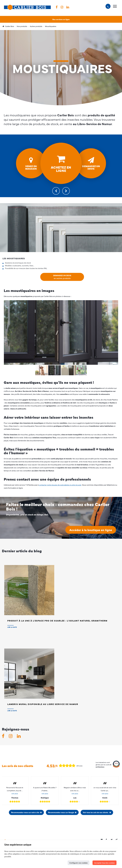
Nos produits (22, 26)
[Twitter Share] (113, 840)
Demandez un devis (62, 277)
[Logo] (27, 7)
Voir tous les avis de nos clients (96, 812)
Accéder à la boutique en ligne (91, 530)
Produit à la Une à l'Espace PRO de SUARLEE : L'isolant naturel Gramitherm (57, 621)
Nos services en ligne (61, 19)
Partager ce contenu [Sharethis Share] (118, 840)
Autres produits (36, 26)
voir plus (15, 793)
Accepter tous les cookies (104, 863)
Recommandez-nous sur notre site (25, 812)
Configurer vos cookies (78, 863)
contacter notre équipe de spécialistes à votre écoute (60, 485)
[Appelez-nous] (108, 6)
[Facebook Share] (108, 840)
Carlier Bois (8, 26)
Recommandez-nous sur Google (61, 812)
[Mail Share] (103, 840)
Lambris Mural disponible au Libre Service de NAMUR (43, 704)
